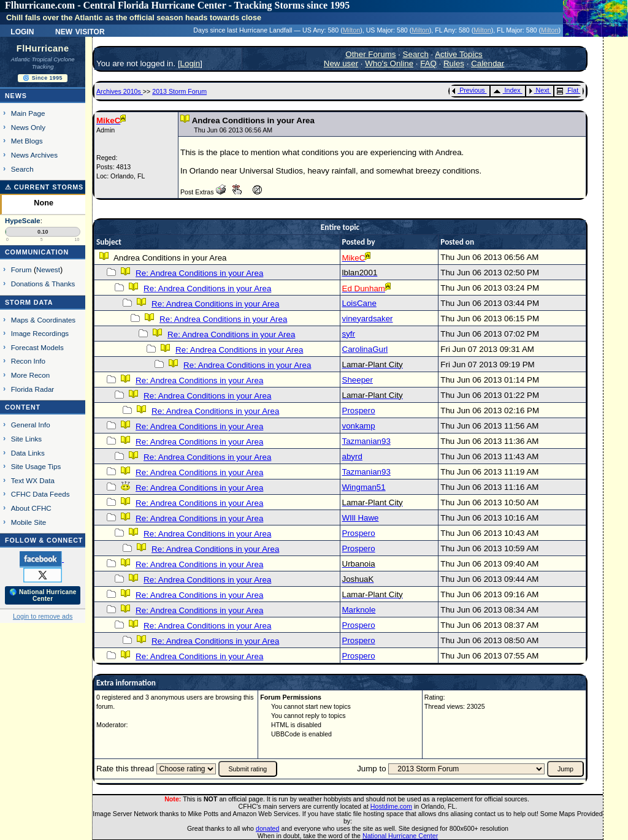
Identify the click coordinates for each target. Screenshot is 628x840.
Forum (21, 269)
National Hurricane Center (400, 836)
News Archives (34, 155)
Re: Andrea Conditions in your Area (199, 273)
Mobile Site (29, 522)
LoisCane (359, 303)
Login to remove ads (43, 616)
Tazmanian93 (366, 441)
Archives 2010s (120, 91)
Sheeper (358, 380)
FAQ (428, 63)
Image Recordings (40, 333)
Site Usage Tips (36, 466)
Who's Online (389, 63)
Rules (454, 63)
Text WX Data (33, 480)
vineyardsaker (368, 319)
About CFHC (31, 508)
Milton (351, 30)
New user (341, 63)
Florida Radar (33, 389)
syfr (349, 334)
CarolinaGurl (365, 349)
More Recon (30, 375)
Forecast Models (37, 347)
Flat (568, 90)
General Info (31, 425)
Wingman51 (364, 487)
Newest (48, 269)
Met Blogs (27, 141)
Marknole (359, 610)
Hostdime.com (391, 806)
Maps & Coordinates (43, 320)
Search (22, 169)
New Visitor (80, 31)
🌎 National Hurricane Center (43, 595)
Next (539, 90)
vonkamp (359, 426)
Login (22, 31)
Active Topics (459, 54)
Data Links (28, 453)
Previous (468, 90)
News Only (28, 127)
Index (507, 90)
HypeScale (23, 221)
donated (268, 828)
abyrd (352, 456)
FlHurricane (43, 48)
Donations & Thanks (43, 284)
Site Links (26, 439)
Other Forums (370, 54)
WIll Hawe (361, 518)
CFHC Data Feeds (40, 494)
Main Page (28, 113)
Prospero (359, 410)
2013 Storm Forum (179, 91)
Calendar (488, 63)
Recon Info (28, 361)
